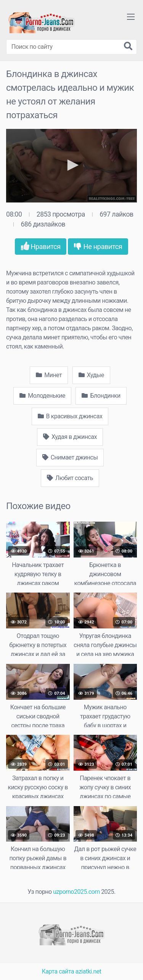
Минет (49, 375)
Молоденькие (42, 396)
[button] (72, 165)
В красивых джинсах (70, 416)
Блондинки (101, 396)
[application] (71, 166)
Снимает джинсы (70, 457)
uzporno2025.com (76, 892)
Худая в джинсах (70, 437)
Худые (91, 375)
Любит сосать (70, 478)
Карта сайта (58, 971)
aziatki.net (88, 971)
